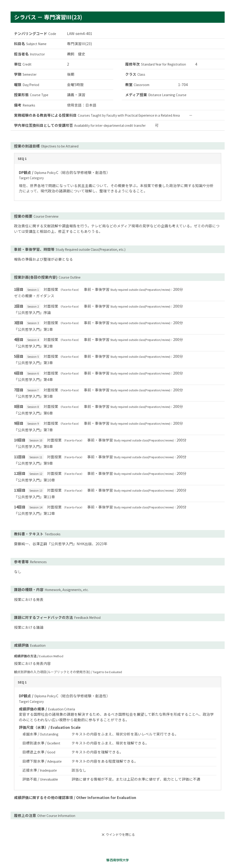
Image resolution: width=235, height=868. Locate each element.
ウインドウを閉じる (118, 835)
